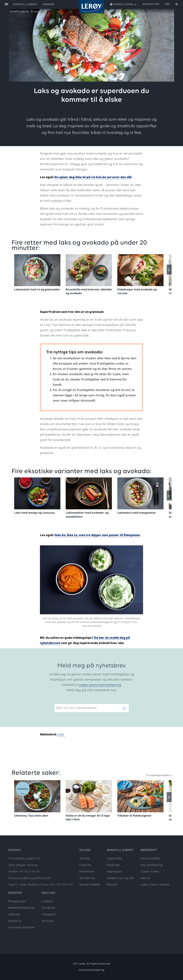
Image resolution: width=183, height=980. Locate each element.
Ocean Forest (150, 872)
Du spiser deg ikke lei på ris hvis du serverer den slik (93, 177)
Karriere (48, 4)
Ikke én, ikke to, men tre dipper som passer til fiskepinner (98, 535)
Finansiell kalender (22, 928)
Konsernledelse (90, 885)
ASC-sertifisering (152, 865)
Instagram (49, 914)
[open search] (171, 4)
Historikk (85, 865)
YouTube (47, 921)
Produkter (113, 865)
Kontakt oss (151, 4)
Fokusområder (150, 859)
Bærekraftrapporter (21, 908)
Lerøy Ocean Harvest (155, 885)
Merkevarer (87, 872)
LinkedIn (47, 901)
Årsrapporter (17, 901)
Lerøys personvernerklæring (100, 685)
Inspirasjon (40, 12)
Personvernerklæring (91, 970)
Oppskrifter (114, 859)
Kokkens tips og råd (120, 878)
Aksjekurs (15, 921)
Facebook (48, 908)
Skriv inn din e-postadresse (75, 701)
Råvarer (112, 885)
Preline (145, 878)
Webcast (14, 914)
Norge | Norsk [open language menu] (123, 4)
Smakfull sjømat (19, 12)
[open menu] (6, 4)
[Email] (88, 708)
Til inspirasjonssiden (158, 775)
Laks (61, 735)
